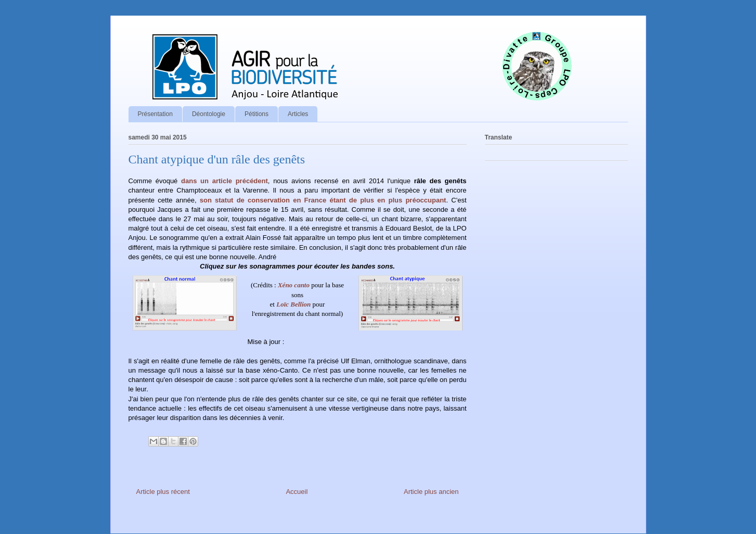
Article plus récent (163, 492)
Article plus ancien (431, 492)
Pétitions (257, 114)
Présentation (155, 114)
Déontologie (209, 114)
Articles (298, 114)
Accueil (297, 492)
